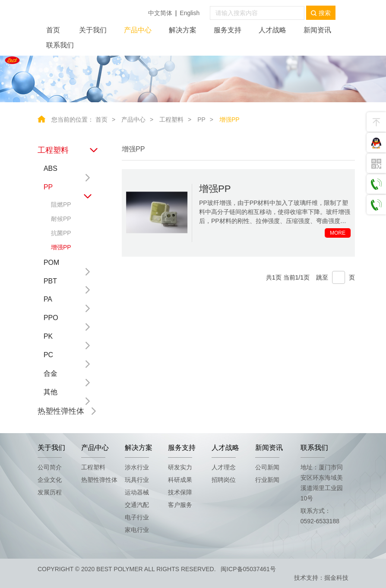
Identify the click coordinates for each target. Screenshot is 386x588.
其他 (50, 392)
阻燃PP (61, 204)
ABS (50, 168)
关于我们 (93, 30)
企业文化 (50, 480)
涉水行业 (137, 467)
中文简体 (160, 13)
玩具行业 (137, 480)
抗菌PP (61, 233)
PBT (50, 281)
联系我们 (60, 45)
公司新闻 (267, 467)
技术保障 (180, 492)
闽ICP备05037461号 (248, 569)
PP (201, 119)
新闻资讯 (317, 30)
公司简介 (50, 467)
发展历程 (50, 492)
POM (51, 263)
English (190, 13)
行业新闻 (267, 480)
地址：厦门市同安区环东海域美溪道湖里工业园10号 (322, 483)
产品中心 (138, 30)
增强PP (229, 119)
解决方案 (183, 30)
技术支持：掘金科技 (321, 578)
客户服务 (180, 505)
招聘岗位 (224, 480)
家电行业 (137, 530)
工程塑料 (171, 119)
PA (47, 299)
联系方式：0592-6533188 (320, 516)
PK (48, 336)
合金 (50, 373)
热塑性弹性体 (60, 411)
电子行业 (137, 517)
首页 (53, 30)
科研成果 (180, 480)
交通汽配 (137, 505)
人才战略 (272, 30)
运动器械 (137, 492)
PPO (51, 318)
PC (48, 355)
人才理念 (224, 467)
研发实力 (180, 467)
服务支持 (228, 30)
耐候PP (61, 219)
